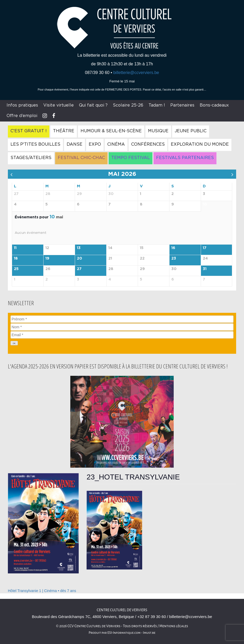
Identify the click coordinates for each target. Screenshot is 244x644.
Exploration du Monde (200, 144)
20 (79, 258)
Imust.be (149, 633)
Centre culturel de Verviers (122, 610)
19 (47, 258)
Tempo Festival (131, 158)
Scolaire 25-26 (128, 105)
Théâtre (64, 131)
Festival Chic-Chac (81, 158)
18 (16, 258)
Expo (95, 144)
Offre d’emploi (22, 116)
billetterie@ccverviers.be (136, 73)
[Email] (122, 335)
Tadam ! (157, 105)
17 (205, 248)
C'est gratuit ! (29, 131)
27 (79, 269)
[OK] (14, 343)
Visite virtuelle (59, 105)
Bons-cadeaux (214, 105)
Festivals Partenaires (185, 158)
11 (15, 248)
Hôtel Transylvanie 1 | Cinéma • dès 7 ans (42, 591)
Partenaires (182, 105)
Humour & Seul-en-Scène (111, 131)
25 (16, 269)
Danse (75, 144)
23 (174, 258)
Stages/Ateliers (31, 158)
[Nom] (122, 327)
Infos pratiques (22, 105)
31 (205, 269)
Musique (158, 131)
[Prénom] (122, 319)
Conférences (148, 144)
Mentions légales (174, 626)
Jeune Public (191, 131)
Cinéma (116, 144)
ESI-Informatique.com (124, 633)
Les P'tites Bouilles (35, 144)
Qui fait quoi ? (93, 105)
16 (173, 248)
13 (79, 248)
